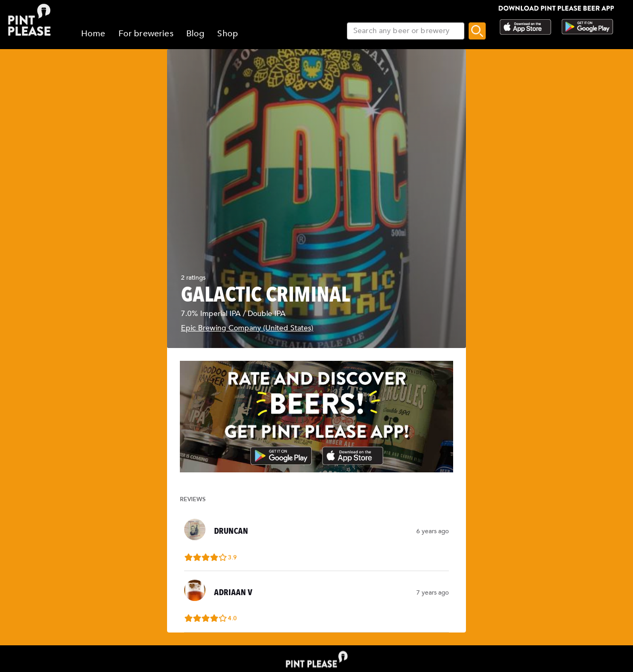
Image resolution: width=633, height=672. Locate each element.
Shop (228, 34)
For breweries (146, 34)
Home (93, 34)
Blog (196, 34)
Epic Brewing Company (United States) (247, 328)
